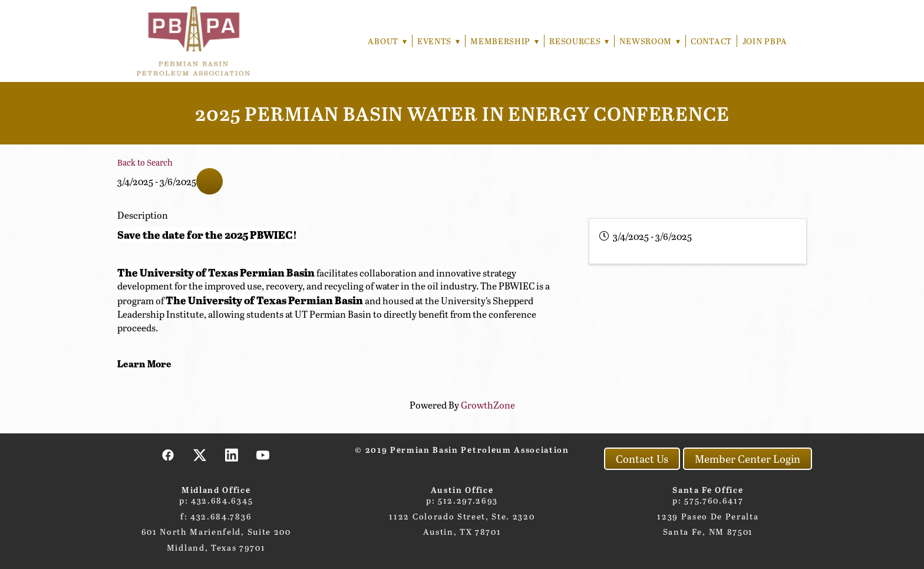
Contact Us (642, 459)
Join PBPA (765, 41)
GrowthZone (488, 405)
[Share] (209, 181)
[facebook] (169, 455)
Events (435, 41)
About (383, 41)
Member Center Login (748, 459)
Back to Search (145, 162)
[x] (200, 455)
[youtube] (263, 455)
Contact (711, 41)
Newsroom (649, 41)
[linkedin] (232, 455)
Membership (503, 41)
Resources (578, 41)
